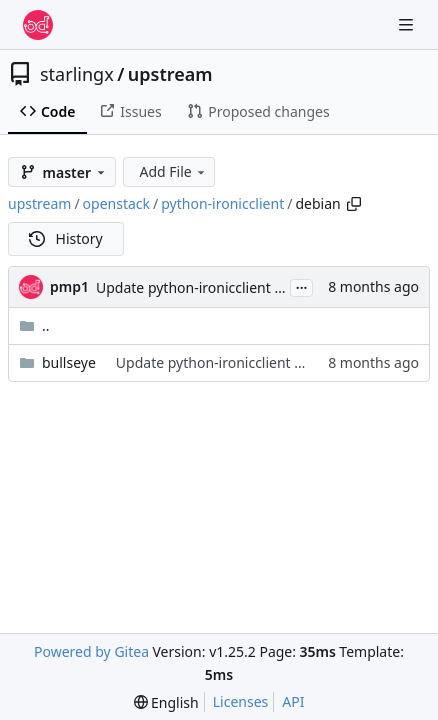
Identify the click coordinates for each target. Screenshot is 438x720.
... (302, 286)
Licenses (241, 701)
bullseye (69, 362)
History (66, 238)
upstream (170, 74)
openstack (116, 203)
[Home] (38, 25)
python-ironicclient (222, 203)
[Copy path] (354, 204)
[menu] (166, 702)
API (293, 701)
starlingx (77, 74)
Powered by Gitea (91, 651)
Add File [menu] (173, 171)
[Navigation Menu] (408, 24)
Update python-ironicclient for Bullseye (224, 287)
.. (34, 325)
